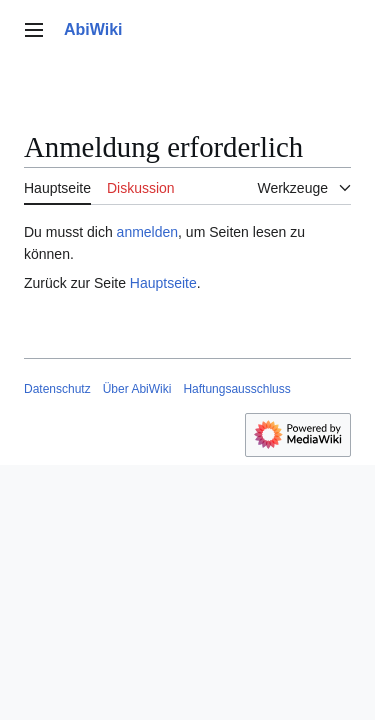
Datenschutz (57, 389)
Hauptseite (163, 283)
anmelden (148, 232)
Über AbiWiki (137, 389)
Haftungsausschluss (236, 389)
